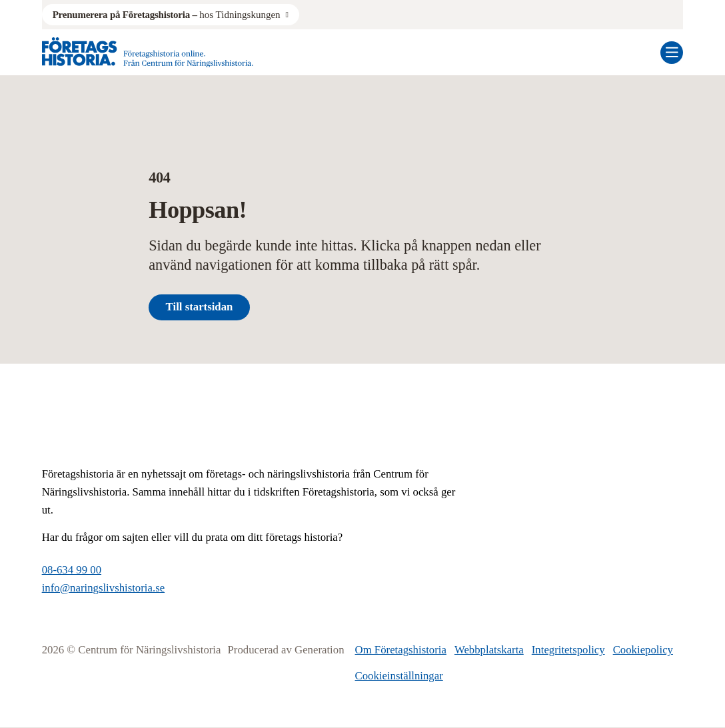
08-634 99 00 (72, 570)
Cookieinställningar (399, 676)
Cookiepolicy (643, 650)
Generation (319, 650)
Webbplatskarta (489, 650)
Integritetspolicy (568, 650)
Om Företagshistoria (401, 650)
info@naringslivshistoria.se (103, 588)
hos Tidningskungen (167, 15)
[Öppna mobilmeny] (672, 53)
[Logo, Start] (148, 52)
